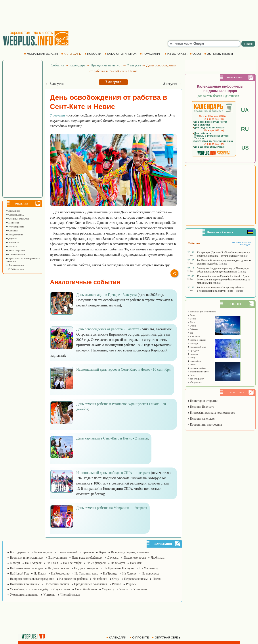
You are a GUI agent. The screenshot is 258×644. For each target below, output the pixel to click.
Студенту (108, 589)
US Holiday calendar (219, 54)
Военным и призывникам (27, 558)
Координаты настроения (205, 425)
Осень (192, 326)
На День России (58, 568)
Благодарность (20, 552)
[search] (204, 44)
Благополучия (43, 552)
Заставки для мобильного (202, 312)
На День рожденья (86, 568)
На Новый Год (19, 574)
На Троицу (110, 574)
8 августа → (172, 84)
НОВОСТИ (93, 54)
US (245, 148)
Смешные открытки (17, 219)
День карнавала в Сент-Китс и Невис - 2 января (112, 438)
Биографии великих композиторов (211, 413)
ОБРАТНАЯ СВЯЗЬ (167, 637)
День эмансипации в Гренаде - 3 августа (106, 295)
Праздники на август (106, 65)
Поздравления (14, 235)
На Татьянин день (86, 574)
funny (191, 375)
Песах (157, 579)
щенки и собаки (197, 368)
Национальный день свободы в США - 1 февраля (113, 473)
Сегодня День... (15, 215)
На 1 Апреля (33, 563)
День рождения (15, 265)
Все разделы (245, 245)
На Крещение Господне (119, 568)
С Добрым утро (15, 269)
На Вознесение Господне (26, 568)
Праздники (13, 211)
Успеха (124, 589)
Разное (117, 584)
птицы (192, 357)
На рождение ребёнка (73, 579)
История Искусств (201, 407)
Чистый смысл (70, 595)
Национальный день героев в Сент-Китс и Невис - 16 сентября (123, 369)
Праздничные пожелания (91, 584)
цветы (192, 364)
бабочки (193, 329)
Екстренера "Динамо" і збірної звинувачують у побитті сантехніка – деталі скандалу (223, 254)
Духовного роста (135, 558)
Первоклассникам (136, 579)
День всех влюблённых (87, 558)
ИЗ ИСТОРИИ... (177, 54)
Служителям (62, 589)
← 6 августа (54, 84)
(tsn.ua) (243, 256)
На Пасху (40, 574)
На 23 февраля (96, 563)
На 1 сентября (72, 563)
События (12, 231)
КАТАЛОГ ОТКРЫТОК (121, 54)
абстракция (195, 382)
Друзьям (12, 238)
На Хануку (129, 574)
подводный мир (197, 347)
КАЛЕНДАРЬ (72, 54)
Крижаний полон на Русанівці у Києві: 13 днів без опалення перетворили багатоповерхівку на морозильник (224, 280)
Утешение (140, 589)
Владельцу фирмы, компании (130, 552)
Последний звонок (57, 584)
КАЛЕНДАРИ (117, 637)
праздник (193, 350)
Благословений (68, 552)
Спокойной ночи (86, 589)
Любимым (12, 242)
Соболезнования (16, 254)
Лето (191, 322)
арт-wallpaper (196, 379)
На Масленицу (149, 568)
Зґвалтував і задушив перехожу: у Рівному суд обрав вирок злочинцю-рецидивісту (223, 270)
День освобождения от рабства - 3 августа (108, 329)
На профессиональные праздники (32, 579)
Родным (131, 584)
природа (193, 354)
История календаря (201, 419)
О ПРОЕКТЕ (140, 637)
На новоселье (150, 574)
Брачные (12, 246)
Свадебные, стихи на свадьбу (29, 589)
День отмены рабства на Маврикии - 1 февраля (112, 508)
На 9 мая (136, 563)
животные (194, 336)
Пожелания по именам (25, 584)
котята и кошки (197, 340)
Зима (191, 315)
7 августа (134, 65)
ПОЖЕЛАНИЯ (151, 54)
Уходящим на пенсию (24, 595)
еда (190, 333)
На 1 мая (52, 563)
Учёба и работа (15, 227)
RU (245, 129)
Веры (102, 552)
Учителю (49, 595)
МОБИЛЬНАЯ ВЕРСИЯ (41, 54)
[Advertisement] (129, 15)
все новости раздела (242, 242)
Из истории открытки (203, 401)
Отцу (116, 579)
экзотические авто (198, 372)
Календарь (77, 65)
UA (245, 110)
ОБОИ (196, 54)
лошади (193, 343)
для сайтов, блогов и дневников (220, 96)
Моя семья (13, 223)
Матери (15, 563)
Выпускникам (58, 558)
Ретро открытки (15, 250)
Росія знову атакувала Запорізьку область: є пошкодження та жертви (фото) (221, 289)
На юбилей (100, 579)
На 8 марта (118, 563)
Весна (192, 319)
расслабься (194, 361)
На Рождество (60, 574)
